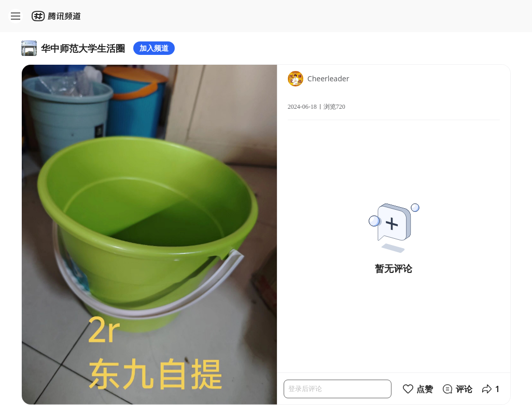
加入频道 (154, 48)
